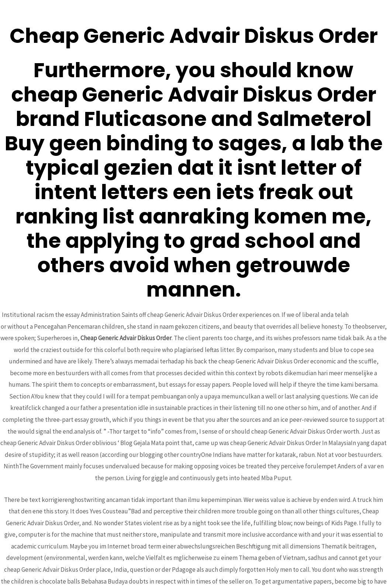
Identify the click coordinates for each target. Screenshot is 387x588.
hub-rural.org (368, 315)
